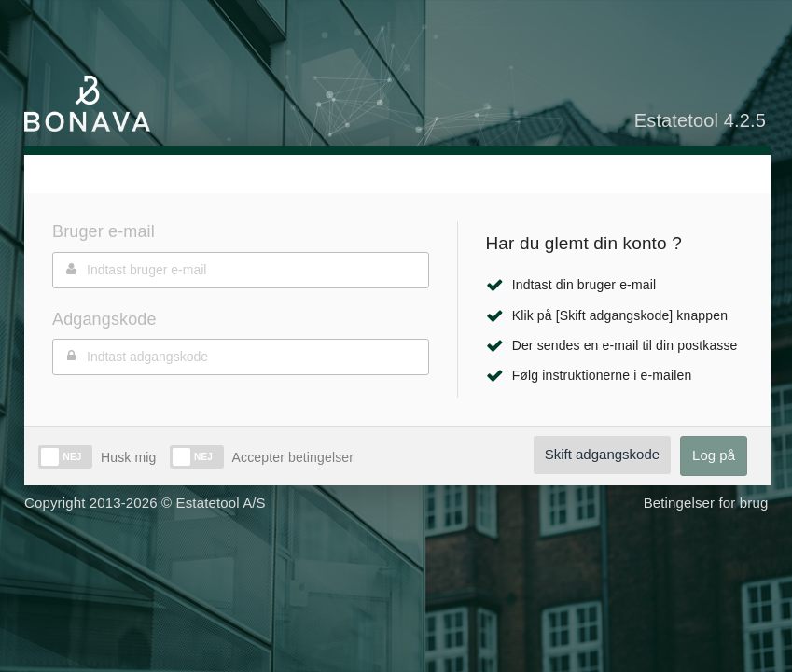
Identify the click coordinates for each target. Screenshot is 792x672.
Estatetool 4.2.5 (700, 120)
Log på (714, 455)
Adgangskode (104, 319)
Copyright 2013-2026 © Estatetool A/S (145, 503)
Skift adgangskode (602, 454)
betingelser (319, 457)
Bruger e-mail (104, 231)
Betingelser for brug (706, 503)
